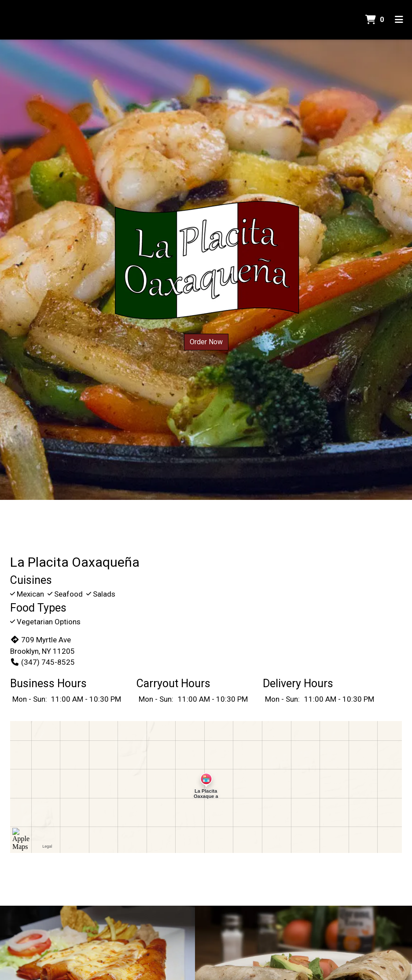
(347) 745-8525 (42, 662)
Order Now (206, 342)
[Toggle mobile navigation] (399, 20)
